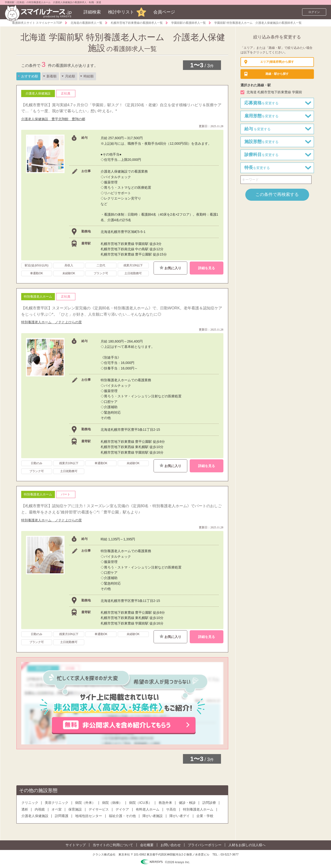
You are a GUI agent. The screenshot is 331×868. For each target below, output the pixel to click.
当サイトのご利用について (113, 845)
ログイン (314, 12)
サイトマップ (76, 845)
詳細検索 (92, 12)
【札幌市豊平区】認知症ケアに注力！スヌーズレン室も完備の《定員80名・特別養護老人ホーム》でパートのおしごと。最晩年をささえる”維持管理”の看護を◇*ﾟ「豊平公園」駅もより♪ (122, 509)
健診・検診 (187, 803)
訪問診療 (209, 803)
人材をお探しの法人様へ (247, 845)
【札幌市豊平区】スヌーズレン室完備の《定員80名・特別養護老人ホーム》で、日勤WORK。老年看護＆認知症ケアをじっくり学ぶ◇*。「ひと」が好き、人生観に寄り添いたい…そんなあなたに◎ (122, 311)
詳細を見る (207, 268)
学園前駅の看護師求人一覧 (188, 23)
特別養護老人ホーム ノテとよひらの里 (52, 322)
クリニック (30, 803)
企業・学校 (205, 816)
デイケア (122, 809)
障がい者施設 (153, 816)
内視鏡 (40, 809)
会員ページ (164, 12)
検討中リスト (121, 12)
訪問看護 (62, 816)
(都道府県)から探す (277, 62)
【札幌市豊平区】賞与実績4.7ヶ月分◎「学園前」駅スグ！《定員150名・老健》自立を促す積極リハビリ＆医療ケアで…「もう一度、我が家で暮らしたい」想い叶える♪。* (121, 108)
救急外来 (165, 803)
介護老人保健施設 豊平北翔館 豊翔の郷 (53, 119)
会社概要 (147, 845)
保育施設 (75, 809)
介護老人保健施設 (35, 816)
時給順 (89, 76)
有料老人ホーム (148, 809)
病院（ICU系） (140, 803)
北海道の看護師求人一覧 (86, 23)
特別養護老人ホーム (198, 809)
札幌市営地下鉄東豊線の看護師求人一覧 (137, 23)
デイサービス (99, 809)
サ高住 (171, 809)
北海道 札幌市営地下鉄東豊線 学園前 (274, 92)
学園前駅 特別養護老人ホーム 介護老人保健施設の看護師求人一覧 (258, 23)
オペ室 (57, 809)
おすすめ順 (30, 76)
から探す (277, 74)
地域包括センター (89, 816)
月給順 (70, 76)
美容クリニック (57, 803)
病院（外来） (85, 803)
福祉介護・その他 (122, 816)
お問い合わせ (171, 845)
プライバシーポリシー (205, 845)
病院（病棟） (112, 803)
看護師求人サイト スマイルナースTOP (37, 23)
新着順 (52, 76)
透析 (25, 809)
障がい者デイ (180, 816)
